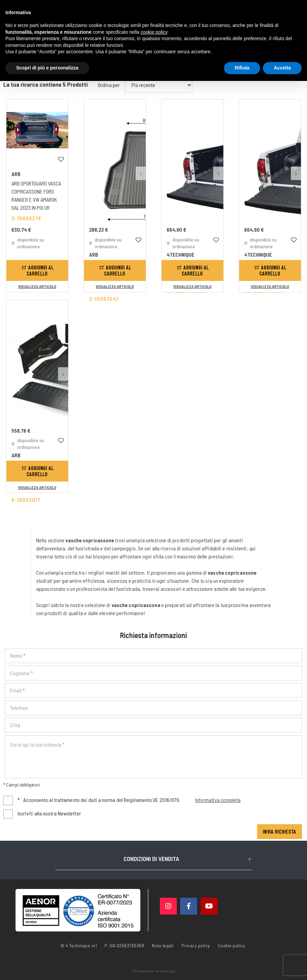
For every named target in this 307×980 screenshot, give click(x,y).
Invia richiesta (280, 831)
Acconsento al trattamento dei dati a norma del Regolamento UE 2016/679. (129, 800)
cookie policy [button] (154, 32)
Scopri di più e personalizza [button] (47, 68)
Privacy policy (196, 945)
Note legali (163, 945)
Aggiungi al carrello (38, 270)
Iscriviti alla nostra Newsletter (49, 813)
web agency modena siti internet (154, 971)
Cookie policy (232, 945)
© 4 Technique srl (79, 945)
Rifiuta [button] (242, 68)
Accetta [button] (282, 68)
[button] (141, 133)
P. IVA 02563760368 (124, 945)
